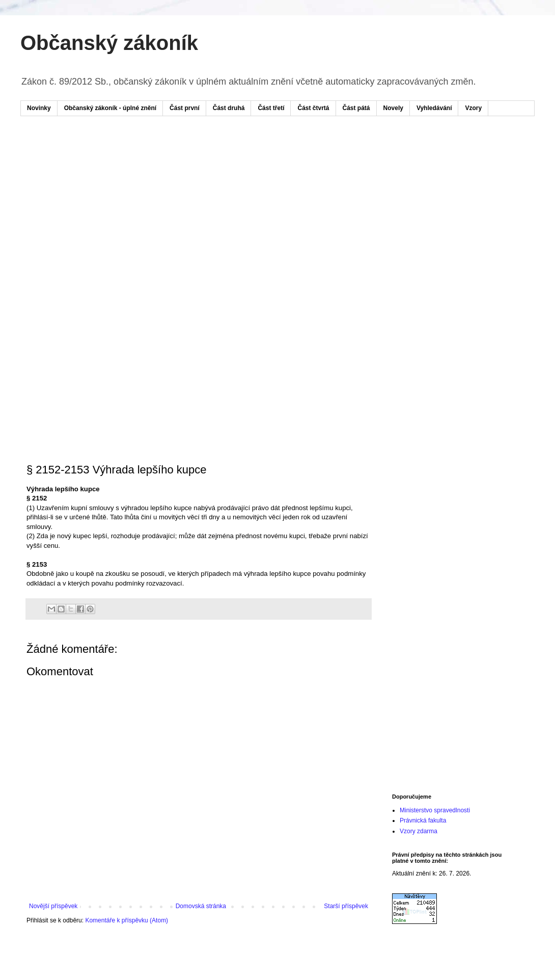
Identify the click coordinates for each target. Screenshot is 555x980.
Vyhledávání (434, 108)
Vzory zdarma (419, 831)
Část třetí (271, 108)
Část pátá (356, 108)
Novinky (39, 108)
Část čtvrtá (313, 108)
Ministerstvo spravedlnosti (435, 810)
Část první (185, 108)
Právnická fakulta (423, 820)
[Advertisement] (159, 203)
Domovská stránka (201, 906)
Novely (393, 108)
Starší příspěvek (346, 906)
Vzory (473, 108)
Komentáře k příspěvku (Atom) (127, 920)
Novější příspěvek (53, 906)
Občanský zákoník (109, 43)
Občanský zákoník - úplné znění (110, 108)
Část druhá (229, 108)
